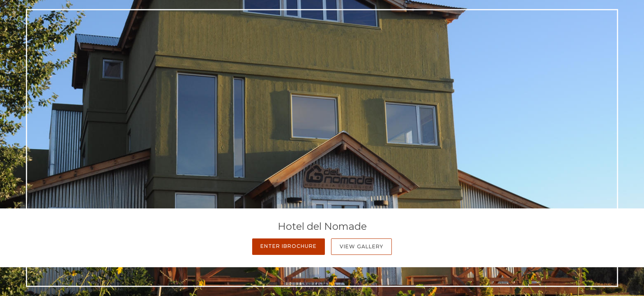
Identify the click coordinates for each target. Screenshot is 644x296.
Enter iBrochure (289, 246)
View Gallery (361, 246)
